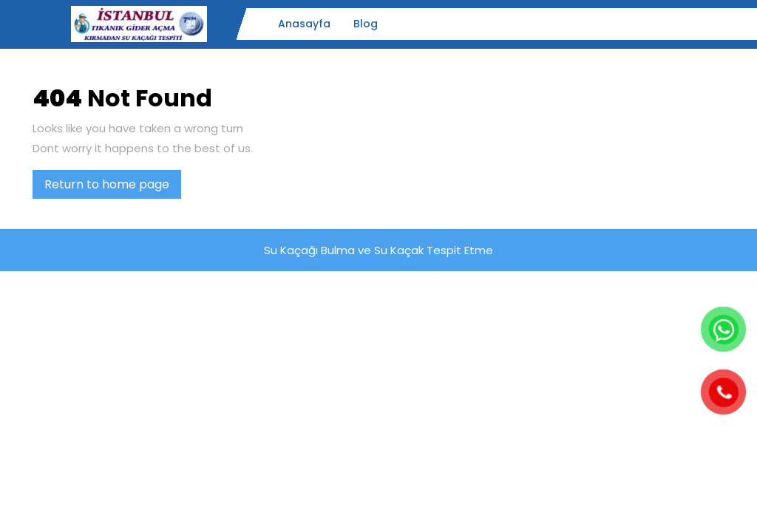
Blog (366, 24)
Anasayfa (304, 24)
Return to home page (113, 187)
